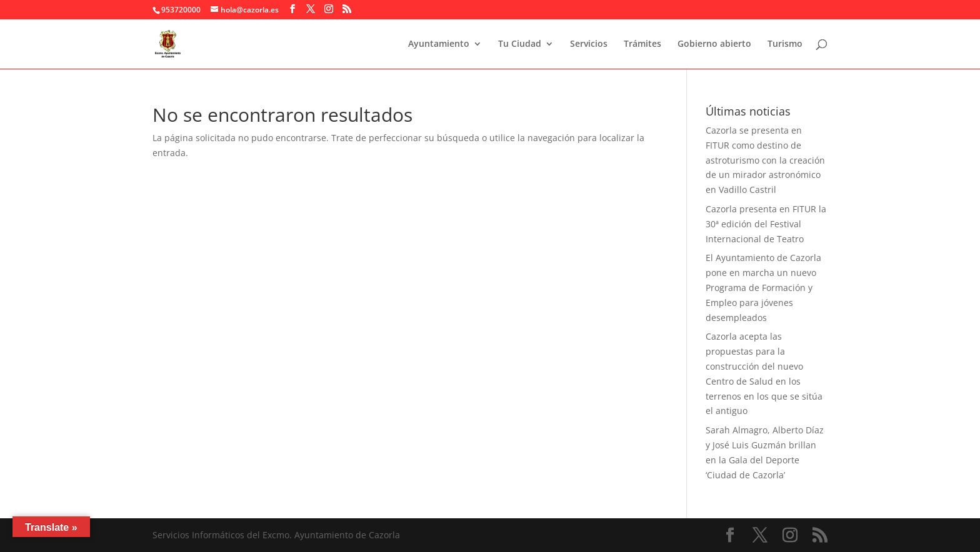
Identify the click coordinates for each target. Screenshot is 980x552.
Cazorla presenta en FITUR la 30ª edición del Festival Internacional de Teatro (766, 224)
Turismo (785, 44)
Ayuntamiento (439, 44)
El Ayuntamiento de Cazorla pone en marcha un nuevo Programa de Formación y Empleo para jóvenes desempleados (763, 287)
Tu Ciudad (520, 44)
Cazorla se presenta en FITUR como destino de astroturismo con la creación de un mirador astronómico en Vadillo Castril (765, 160)
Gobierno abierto (714, 44)
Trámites (642, 44)
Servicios (589, 44)
